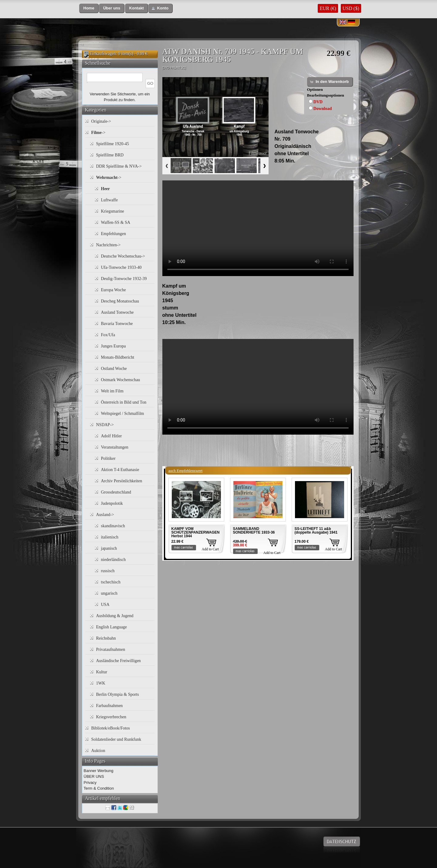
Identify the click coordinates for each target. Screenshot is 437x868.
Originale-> (101, 121)
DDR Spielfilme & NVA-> (119, 166)
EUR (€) (328, 8)
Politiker (108, 458)
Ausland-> (105, 515)
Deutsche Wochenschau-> (123, 256)
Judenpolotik (112, 503)
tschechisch (111, 582)
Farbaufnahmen (110, 706)
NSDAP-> (105, 425)
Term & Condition (99, 788)
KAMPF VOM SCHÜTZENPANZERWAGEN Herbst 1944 (196, 532)
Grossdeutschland (116, 492)
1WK (101, 683)
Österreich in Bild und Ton (124, 402)
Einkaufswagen (103, 54)
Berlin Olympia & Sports (118, 694)
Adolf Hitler (112, 436)
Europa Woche (113, 290)
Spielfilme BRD (110, 155)
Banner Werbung (99, 771)
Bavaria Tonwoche (117, 324)
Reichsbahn (106, 638)
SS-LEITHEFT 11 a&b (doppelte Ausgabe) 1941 (316, 531)
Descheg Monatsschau (120, 301)
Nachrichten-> (108, 245)
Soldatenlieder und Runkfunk (116, 739)
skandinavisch (113, 526)
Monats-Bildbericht (118, 357)
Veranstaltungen (115, 447)
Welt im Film (112, 391)
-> (98, 133)
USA (105, 605)
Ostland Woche (114, 369)
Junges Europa (113, 346)
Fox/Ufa (108, 335)
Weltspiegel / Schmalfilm (123, 413)
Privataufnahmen (111, 649)
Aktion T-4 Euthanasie (120, 470)
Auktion (98, 751)
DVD (318, 102)
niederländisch (113, 560)
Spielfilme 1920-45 (113, 144)
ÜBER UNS (94, 776)
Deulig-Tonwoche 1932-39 (124, 279)
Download (323, 109)
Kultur (102, 672)
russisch (108, 571)
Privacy (90, 783)
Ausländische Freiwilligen (119, 661)
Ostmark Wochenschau (121, 380)
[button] (89, 8)
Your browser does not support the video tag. (258, 228)
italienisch (110, 537)
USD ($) (351, 8)
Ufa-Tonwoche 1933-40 (121, 267)
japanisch (109, 548)
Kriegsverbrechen (111, 717)
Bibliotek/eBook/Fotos (111, 728)
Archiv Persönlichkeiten (122, 481)
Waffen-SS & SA (116, 222)
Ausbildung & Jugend (115, 616)
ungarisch (109, 593)
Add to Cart (210, 549)
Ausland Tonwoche (117, 312)
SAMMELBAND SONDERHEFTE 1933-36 (254, 531)
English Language (112, 627)
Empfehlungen (113, 234)
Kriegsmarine (113, 211)
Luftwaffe (110, 200)
